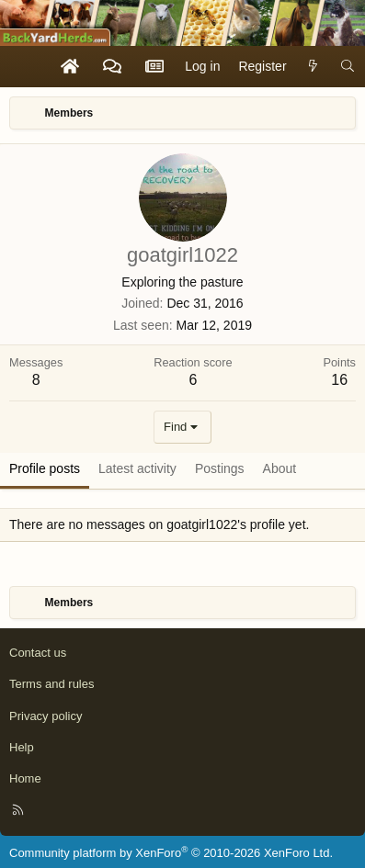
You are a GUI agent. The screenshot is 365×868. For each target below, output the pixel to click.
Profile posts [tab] (45, 468)
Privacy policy (46, 716)
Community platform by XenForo (171, 853)
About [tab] (280, 468)
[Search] (348, 67)
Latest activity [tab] (137, 468)
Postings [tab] (220, 468)
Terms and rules (51, 684)
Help (22, 747)
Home (25, 778)
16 (339, 380)
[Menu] (24, 66)
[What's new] (314, 67)
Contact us (38, 653)
